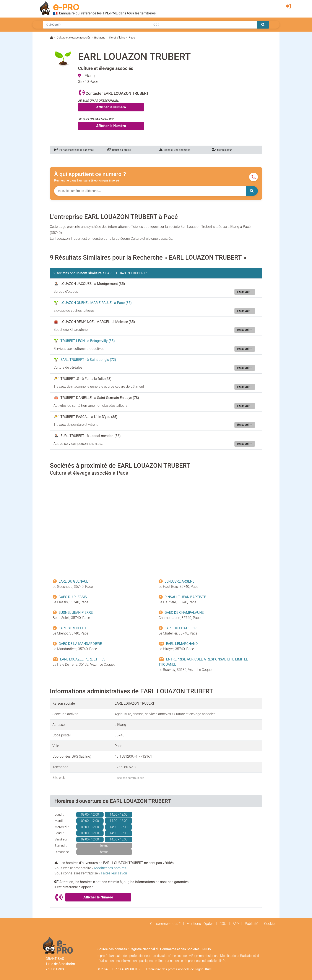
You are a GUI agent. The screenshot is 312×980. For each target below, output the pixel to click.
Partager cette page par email (74, 150)
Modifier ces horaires (110, 868)
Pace (132, 38)
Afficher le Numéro (111, 107)
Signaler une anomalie (175, 150)
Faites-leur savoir (114, 873)
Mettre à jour (222, 150)
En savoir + (245, 292)
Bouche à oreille (119, 150)
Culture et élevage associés (74, 38)
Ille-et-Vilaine (117, 38)
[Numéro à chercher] (150, 191)
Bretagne (100, 38)
